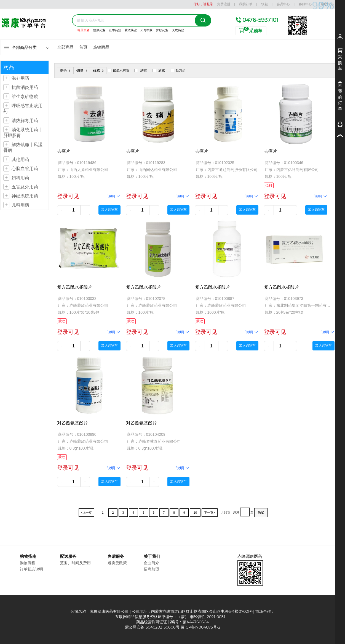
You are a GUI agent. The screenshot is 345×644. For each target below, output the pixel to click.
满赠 (143, 70)
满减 (162, 70)
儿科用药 (20, 205)
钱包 (264, 4)
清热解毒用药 (25, 121)
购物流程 (28, 563)
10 (195, 513)
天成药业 (178, 30)
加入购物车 (109, 210)
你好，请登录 (203, 4)
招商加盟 (151, 569)
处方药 (181, 70)
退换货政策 (117, 563)
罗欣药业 (162, 30)
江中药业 (115, 30)
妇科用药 (20, 178)
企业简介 (151, 563)
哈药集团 (84, 30)
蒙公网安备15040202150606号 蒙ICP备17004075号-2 (173, 627)
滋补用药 (20, 78)
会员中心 (283, 4)
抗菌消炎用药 (25, 87)
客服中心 (305, 4)
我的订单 (246, 4)
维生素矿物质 (25, 97)
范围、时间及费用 (75, 563)
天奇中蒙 (146, 30)
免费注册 (224, 4)
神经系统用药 (25, 196)
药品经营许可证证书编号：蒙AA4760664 (172, 622)
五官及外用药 (25, 187)
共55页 (226, 513)
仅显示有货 (121, 70)
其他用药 (20, 159)
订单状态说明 (31, 569)
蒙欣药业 (131, 30)
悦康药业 (99, 30)
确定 (261, 512)
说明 (114, 196)
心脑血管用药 (25, 169)
